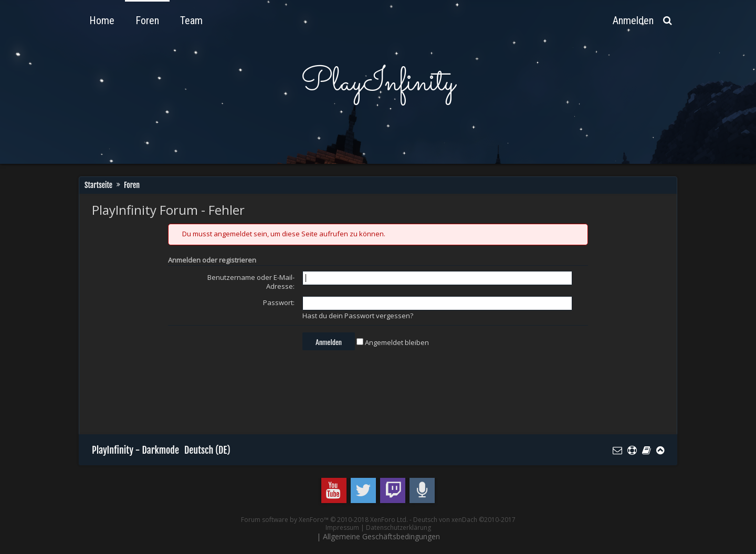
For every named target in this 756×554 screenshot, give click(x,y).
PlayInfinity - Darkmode (135, 450)
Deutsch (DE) (207, 450)
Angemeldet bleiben (393, 342)
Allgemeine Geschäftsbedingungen (381, 536)
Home (102, 20)
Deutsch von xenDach (464, 520)
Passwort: (279, 302)
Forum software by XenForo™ (324, 520)
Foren (147, 20)
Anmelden (633, 20)
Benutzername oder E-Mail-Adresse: (251, 282)
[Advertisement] (283, 395)
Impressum (342, 527)
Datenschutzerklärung (398, 527)
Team (191, 20)
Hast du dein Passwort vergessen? (358, 316)
